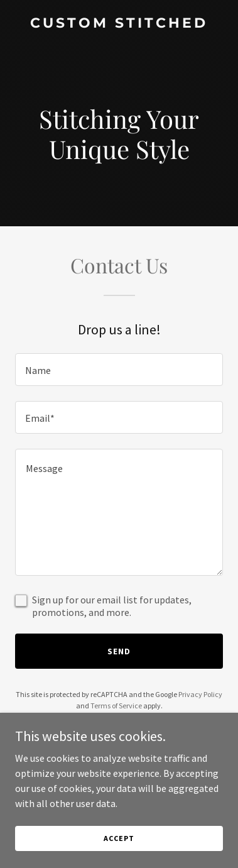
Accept (119, 838)
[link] (119, 24)
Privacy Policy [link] (200, 694)
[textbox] (119, 370)
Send (119, 651)
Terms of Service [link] (116, 706)
